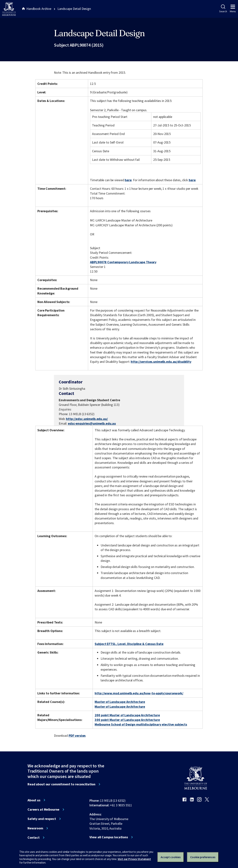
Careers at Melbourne (43, 810)
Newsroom (35, 828)
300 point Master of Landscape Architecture (127, 720)
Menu (233, 9)
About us (34, 800)
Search (223, 9)
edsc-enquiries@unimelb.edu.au (92, 424)
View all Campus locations (109, 837)
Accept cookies (171, 857)
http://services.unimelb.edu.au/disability (161, 362)
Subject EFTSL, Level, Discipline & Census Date (129, 644)
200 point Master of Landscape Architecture (127, 715)
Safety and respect (42, 819)
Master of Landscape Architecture (120, 702)
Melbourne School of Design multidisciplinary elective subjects (141, 724)
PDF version (77, 736)
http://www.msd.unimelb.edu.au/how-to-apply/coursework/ (139, 693)
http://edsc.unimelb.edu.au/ (87, 419)
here (128, 180)
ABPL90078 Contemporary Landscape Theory (123, 262)
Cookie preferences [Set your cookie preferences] (203, 857)
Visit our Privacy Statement (134, 859)
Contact (34, 838)
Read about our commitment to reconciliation (61, 784)
